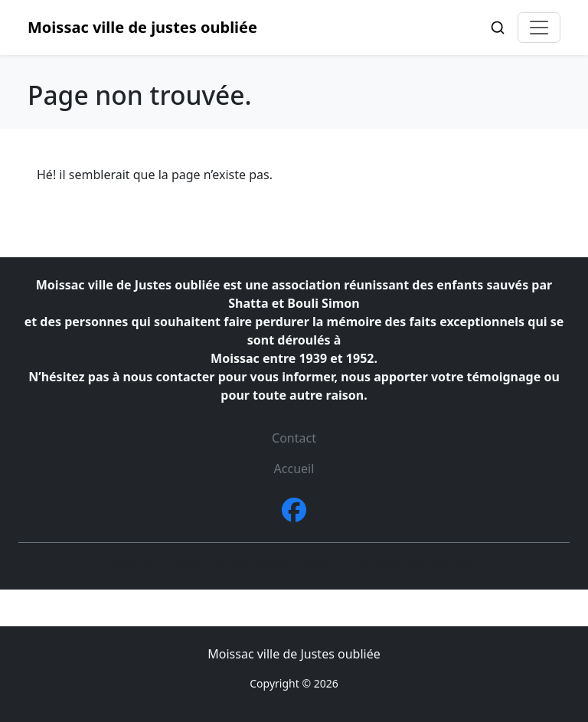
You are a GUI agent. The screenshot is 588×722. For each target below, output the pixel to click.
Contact (294, 438)
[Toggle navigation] (539, 28)
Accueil (294, 469)
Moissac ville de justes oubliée (142, 27)
